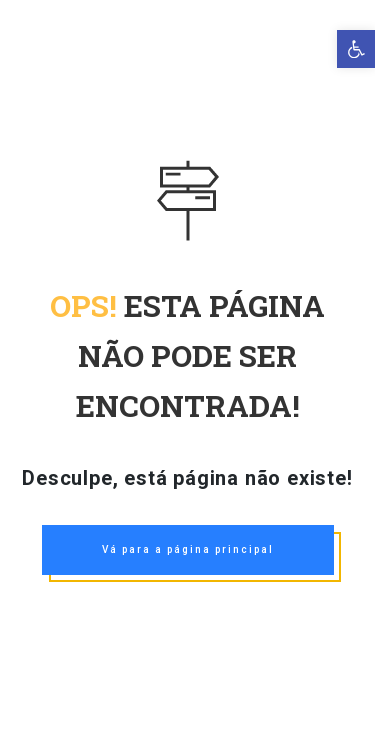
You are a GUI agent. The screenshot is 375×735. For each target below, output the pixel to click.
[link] (356, 49)
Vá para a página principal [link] (188, 549)
